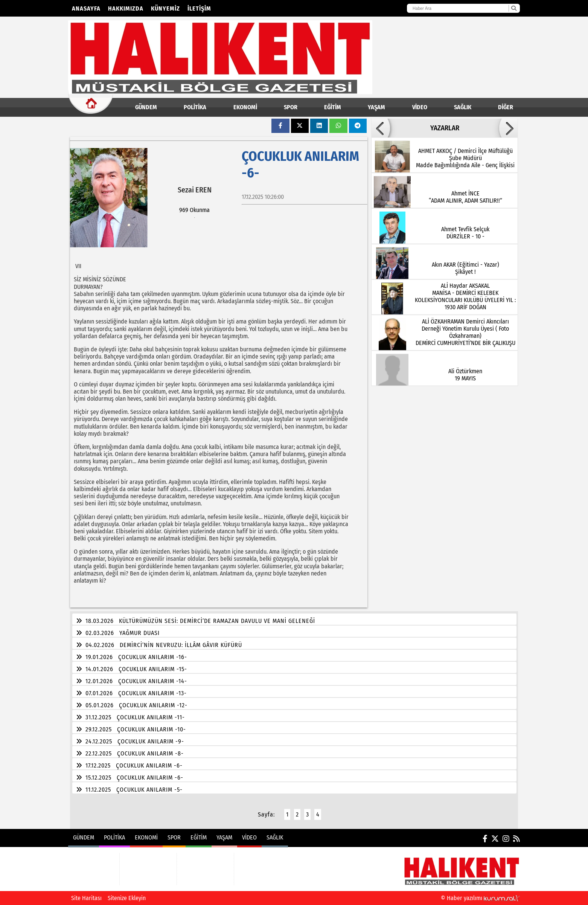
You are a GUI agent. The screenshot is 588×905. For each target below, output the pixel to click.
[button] (381, 128)
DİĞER (506, 107)
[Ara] (514, 8)
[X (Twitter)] (495, 839)
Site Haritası (86, 898)
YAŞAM (376, 107)
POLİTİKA (195, 107)
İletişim (199, 8)
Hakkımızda (126, 8)
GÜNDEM (146, 107)
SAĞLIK (463, 107)
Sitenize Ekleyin (127, 898)
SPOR (291, 107)
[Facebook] (485, 839)
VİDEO (420, 107)
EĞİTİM (333, 107)
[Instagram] (506, 839)
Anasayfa (86, 8)
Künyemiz (165, 8)
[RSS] (516, 839)
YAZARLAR (445, 128)
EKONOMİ (245, 107)
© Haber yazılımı (480, 898)
